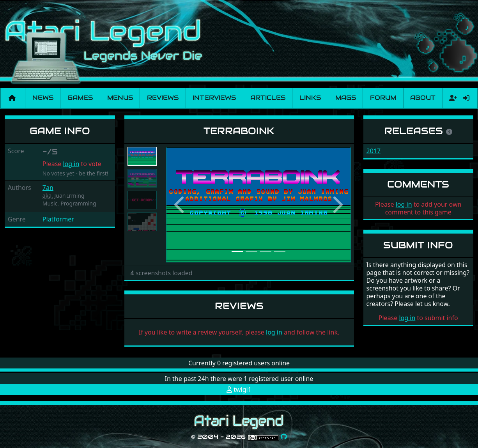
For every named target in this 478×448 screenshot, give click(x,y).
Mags (346, 98)
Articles (268, 98)
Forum (383, 98)
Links (310, 98)
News (43, 98)
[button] (180, 205)
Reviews (163, 98)
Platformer (58, 219)
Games (80, 98)
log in (71, 164)
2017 (374, 151)
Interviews (214, 98)
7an (48, 188)
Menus (120, 98)
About (423, 98)
